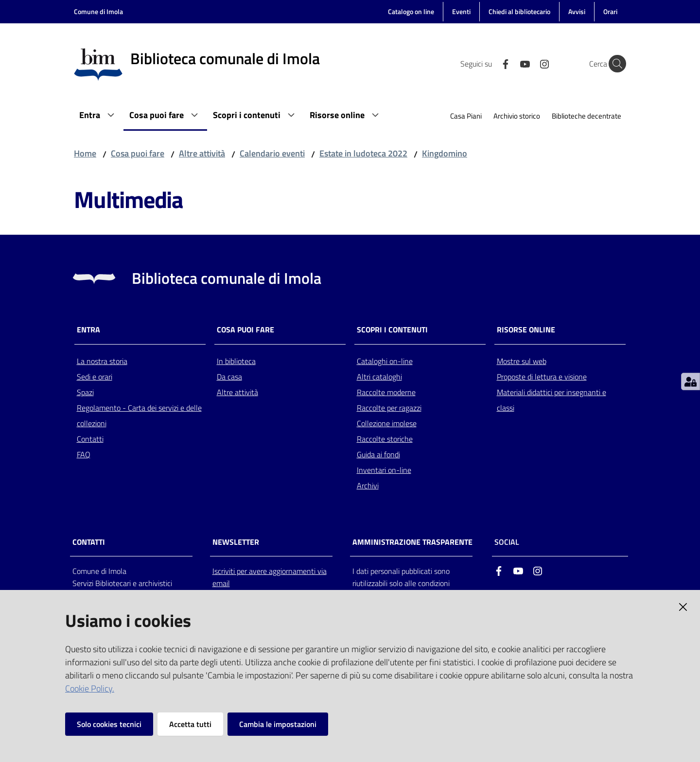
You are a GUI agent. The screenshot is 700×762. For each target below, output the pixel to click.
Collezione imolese (387, 423)
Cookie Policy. (90, 688)
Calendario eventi (272, 153)
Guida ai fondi (378, 454)
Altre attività (202, 153)
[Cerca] (614, 64)
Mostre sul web (522, 361)
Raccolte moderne (386, 392)
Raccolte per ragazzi (389, 408)
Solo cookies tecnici (109, 724)
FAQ (84, 454)
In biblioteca (236, 361)
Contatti (90, 439)
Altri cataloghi (379, 377)
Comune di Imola (98, 11)
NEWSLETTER (236, 542)
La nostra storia (102, 361)
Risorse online (526, 330)
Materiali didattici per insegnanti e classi (551, 400)
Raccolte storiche (385, 439)
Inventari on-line (384, 470)
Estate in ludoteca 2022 (363, 153)
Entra (88, 330)
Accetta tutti (190, 724)
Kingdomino (445, 153)
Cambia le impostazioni (278, 724)
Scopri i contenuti (392, 330)
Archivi (368, 485)
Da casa (229, 377)
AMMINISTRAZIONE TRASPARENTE (412, 542)
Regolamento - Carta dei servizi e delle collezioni (139, 416)
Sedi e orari (95, 377)
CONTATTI (89, 542)
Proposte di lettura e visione (542, 377)
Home (85, 153)
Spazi (85, 392)
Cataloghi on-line (385, 361)
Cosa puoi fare (138, 153)
